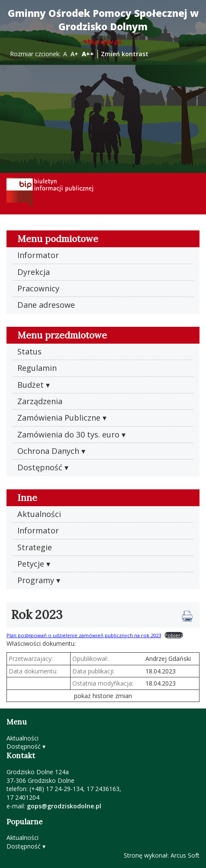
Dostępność (40, 467)
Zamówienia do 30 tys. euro (68, 434)
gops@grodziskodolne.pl (64, 806)
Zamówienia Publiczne (59, 418)
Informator (38, 255)
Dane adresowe (46, 305)
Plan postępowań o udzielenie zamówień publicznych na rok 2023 (84, 635)
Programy (36, 580)
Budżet (31, 385)
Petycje (31, 564)
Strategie (35, 547)
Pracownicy (38, 288)
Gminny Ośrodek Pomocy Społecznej (103, 20)
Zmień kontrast (125, 54)
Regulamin (37, 368)
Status (29, 351)
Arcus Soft (185, 855)
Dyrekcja (34, 272)
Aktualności (39, 514)
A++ (88, 54)
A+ (74, 54)
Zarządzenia (40, 401)
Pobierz (174, 635)
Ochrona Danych (48, 451)
